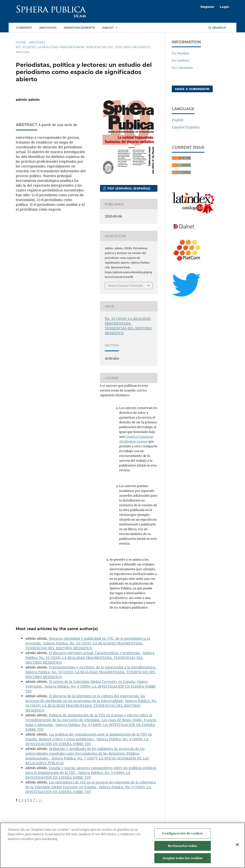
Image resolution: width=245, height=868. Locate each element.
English (178, 120)
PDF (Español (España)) (128, 188)
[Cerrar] (237, 847)
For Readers (181, 53)
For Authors (181, 60)
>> (41, 800)
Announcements (79, 28)
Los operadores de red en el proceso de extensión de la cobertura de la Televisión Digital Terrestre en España (91, 785)
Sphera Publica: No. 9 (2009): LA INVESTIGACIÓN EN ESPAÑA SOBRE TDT (87, 741)
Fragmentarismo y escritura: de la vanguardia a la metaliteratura (102, 667)
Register (207, 7)
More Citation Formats (125, 286)
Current (24, 28)
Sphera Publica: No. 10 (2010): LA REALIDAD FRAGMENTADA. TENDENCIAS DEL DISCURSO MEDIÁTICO (84, 646)
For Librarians (182, 68)
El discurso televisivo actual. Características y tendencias (95, 653)
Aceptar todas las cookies (182, 861)
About (109, 28)
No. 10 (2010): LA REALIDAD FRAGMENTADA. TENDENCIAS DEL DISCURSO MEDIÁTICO (83, 47)
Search (217, 28)
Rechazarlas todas (182, 848)
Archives (48, 28)
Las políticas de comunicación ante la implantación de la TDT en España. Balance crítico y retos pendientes (89, 737)
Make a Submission (192, 89)
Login (225, 7)
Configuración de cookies (182, 836)
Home (21, 42)
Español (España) (186, 127)
